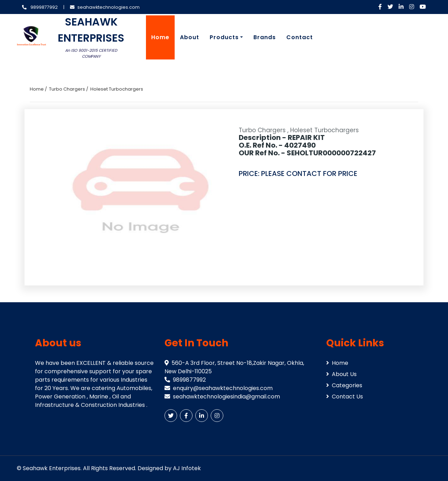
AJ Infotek (187, 468)
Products (224, 37)
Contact (300, 37)
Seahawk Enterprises (52, 468)
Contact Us (345, 397)
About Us (341, 374)
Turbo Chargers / (69, 89)
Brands (265, 37)
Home (160, 37)
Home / (38, 89)
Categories (344, 385)
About (190, 37)
